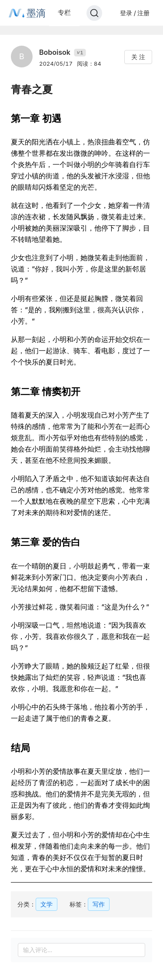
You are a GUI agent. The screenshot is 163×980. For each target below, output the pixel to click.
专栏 (64, 12)
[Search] (94, 13)
